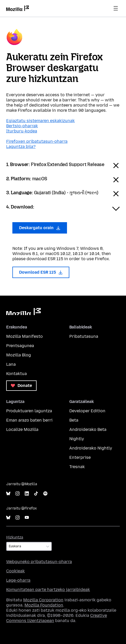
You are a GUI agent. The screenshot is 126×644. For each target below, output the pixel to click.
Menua (116, 8)
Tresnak (77, 467)
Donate (21, 385)
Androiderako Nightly (91, 448)
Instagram (18, 494)
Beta (74, 420)
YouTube (27, 518)
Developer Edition (87, 411)
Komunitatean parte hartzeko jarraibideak (48, 590)
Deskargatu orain (40, 228)
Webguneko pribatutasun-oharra (39, 562)
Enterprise (80, 457)
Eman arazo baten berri (29, 420)
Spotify (45, 494)
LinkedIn (27, 494)
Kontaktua (16, 374)
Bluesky (8, 494)
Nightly (77, 439)
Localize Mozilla (22, 429)
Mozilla (23, 312)
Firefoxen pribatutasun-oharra (37, 141)
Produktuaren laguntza (29, 411)
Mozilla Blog (19, 355)
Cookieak (15, 571)
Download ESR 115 (41, 272)
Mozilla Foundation (44, 605)
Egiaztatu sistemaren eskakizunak (40, 121)
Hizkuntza (15, 537)
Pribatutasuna (84, 336)
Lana (11, 364)
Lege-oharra (18, 580)
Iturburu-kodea (22, 131)
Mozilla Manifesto (24, 336)
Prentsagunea (20, 346)
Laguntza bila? (21, 147)
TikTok (36, 494)
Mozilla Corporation (43, 600)
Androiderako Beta (88, 429)
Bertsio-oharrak (22, 126)
